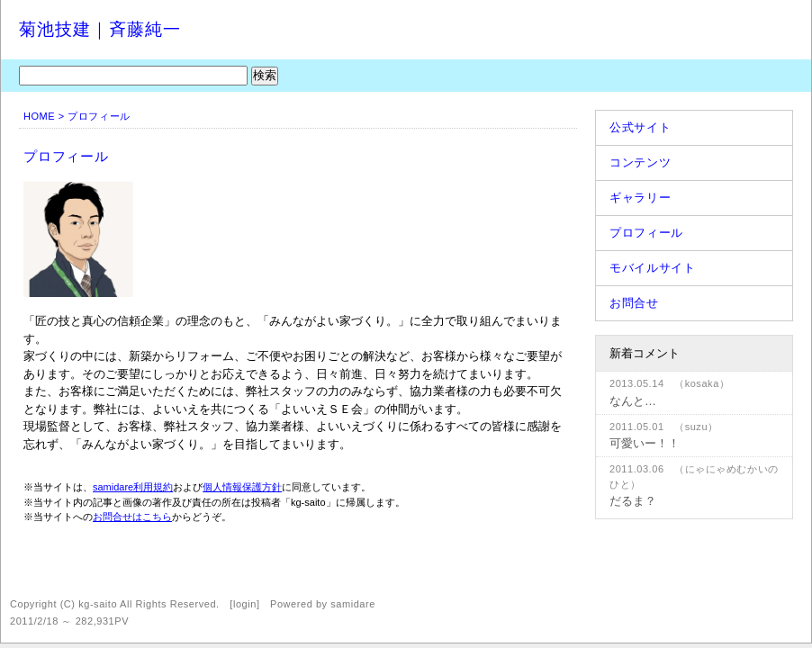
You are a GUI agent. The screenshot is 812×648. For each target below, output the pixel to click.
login (245, 604)
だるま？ (633, 501)
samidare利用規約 (133, 487)
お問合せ (634, 303)
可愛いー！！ (645, 443)
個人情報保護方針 (242, 487)
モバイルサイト (653, 268)
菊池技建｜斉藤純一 (100, 29)
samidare (353, 604)
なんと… (633, 401)
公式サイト (640, 127)
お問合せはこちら (132, 517)
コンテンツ (640, 162)
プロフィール (646, 233)
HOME (39, 116)
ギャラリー (640, 198)
